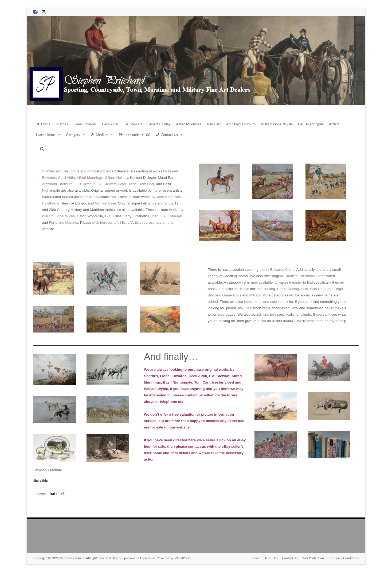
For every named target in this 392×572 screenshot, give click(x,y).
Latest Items (48, 135)
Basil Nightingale (311, 124)
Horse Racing (288, 289)
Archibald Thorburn (241, 124)
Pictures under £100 (135, 135)
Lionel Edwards (85, 124)
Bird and (214, 295)
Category (76, 135)
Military (255, 295)
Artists (334, 124)
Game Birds (231, 295)
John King (164, 197)
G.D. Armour (84, 184)
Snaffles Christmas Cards (305, 276)
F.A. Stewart (133, 124)
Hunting (269, 289)
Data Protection (313, 558)
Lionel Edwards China (277, 270)
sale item (277, 302)
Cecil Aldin (110, 124)
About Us (271, 558)
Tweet (41, 493)
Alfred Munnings (189, 124)
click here (100, 223)
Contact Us (172, 135)
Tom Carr (214, 124)
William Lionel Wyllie (277, 124)
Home (46, 124)
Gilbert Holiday (159, 124)
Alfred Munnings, (90, 178)
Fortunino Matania (63, 223)
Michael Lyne (105, 203)
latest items (253, 302)
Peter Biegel (128, 184)
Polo (305, 289)
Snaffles (62, 124)
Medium (105, 135)
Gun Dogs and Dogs (326, 289)
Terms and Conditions (343, 558)
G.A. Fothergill (171, 216)
